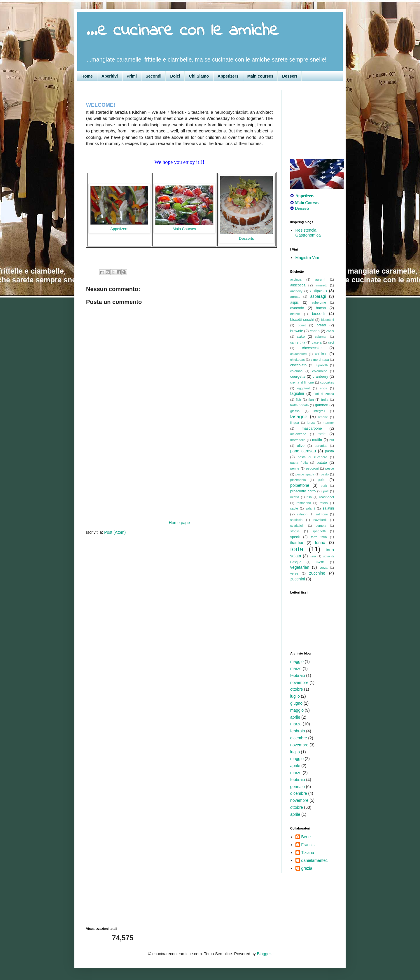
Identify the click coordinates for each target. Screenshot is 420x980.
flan (311, 400)
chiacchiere (299, 354)
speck (295, 537)
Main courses (260, 76)
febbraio (298, 675)
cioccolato (298, 365)
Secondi (153, 76)
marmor (328, 423)
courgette (298, 377)
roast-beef (327, 497)
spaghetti (319, 531)
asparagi (318, 296)
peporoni (312, 468)
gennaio (297, 787)
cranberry (320, 377)
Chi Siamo (199, 76)
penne (295, 468)
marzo (296, 668)
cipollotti (322, 365)
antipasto (319, 291)
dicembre (299, 738)
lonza (311, 423)
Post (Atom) (115, 532)
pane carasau (303, 451)
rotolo (324, 503)
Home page (179, 523)
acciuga (296, 279)
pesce (330, 468)
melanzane (298, 434)
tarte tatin (319, 537)
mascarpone (312, 428)
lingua (295, 423)
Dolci (175, 76)
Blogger (264, 954)
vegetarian (300, 567)
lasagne (299, 417)
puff (326, 491)
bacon (321, 308)
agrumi (320, 279)
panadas (321, 446)
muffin (317, 440)
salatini (328, 508)
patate (322, 463)
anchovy (296, 291)
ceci (331, 342)
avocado (297, 308)
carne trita (298, 342)
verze (294, 573)
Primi (132, 76)
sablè (294, 508)
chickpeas (297, 360)
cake (301, 337)
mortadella (298, 440)
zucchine (317, 573)
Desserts (246, 238)
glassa (295, 411)
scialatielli (297, 526)
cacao (315, 331)
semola (321, 526)
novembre (299, 682)
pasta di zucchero (313, 457)
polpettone (300, 485)
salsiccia (296, 520)
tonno (320, 542)
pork (324, 486)
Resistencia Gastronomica (308, 233)
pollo (322, 480)
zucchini (298, 579)
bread (321, 325)
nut (332, 440)
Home (87, 76)
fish (299, 400)
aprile (295, 717)
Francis (308, 845)
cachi (330, 331)
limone (323, 417)
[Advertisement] (179, 475)
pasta (329, 451)
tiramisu (297, 543)
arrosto (295, 297)
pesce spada (305, 474)
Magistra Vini (307, 258)
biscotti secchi (302, 320)
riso (309, 497)
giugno (296, 703)
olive (301, 446)
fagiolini (297, 393)
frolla (325, 400)
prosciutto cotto (303, 491)
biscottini (328, 320)
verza (324, 568)
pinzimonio (298, 480)
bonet (302, 325)
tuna (313, 556)
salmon (302, 514)
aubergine (319, 302)
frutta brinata (300, 405)
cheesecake (312, 348)
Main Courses (184, 229)
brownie (297, 331)
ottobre (297, 689)
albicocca (298, 285)
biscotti (318, 314)
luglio (295, 696)
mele (322, 434)
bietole (295, 314)
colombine (320, 371)
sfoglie (295, 531)
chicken (321, 354)
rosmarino (304, 503)
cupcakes (327, 382)
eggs (323, 388)
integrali (319, 411)
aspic (294, 302)
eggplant (303, 388)
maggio (297, 661)
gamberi (322, 405)
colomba (296, 371)
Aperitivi (110, 76)
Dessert (289, 76)
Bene (306, 837)
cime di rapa (320, 360)
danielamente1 (315, 860)
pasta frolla (299, 463)
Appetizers (228, 76)
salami (310, 508)
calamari (321, 337)
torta (297, 549)
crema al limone (302, 382)
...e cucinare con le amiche (182, 31)
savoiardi (320, 520)
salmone (322, 514)
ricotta (295, 497)
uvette (320, 562)
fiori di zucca (324, 394)
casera (317, 342)
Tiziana (308, 853)
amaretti (321, 285)
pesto (325, 474)
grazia (307, 868)
